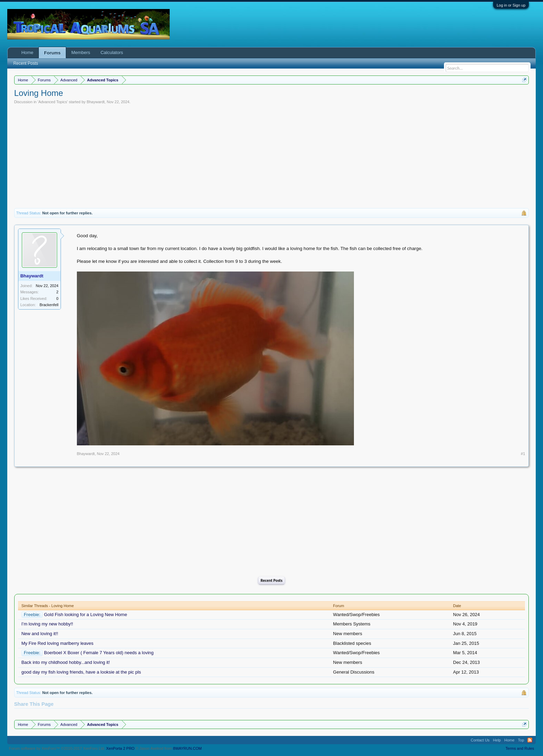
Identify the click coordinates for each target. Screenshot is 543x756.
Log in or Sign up (511, 5)
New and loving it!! (40, 634)
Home (28, 52)
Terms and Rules (520, 748)
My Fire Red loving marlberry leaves (57, 643)
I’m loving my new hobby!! (47, 624)
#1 (523, 454)
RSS (530, 740)
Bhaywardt (96, 102)
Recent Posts (271, 580)
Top (521, 740)
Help (497, 740)
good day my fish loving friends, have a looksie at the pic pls (81, 672)
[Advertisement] (271, 156)
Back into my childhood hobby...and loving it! (66, 662)
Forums (52, 53)
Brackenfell (49, 305)
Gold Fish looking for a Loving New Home (86, 615)
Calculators (112, 52)
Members (81, 52)
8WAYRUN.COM (188, 748)
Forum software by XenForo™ (57, 748)
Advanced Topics (53, 102)
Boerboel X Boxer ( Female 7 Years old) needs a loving (99, 653)
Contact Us (480, 740)
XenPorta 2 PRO (120, 748)
